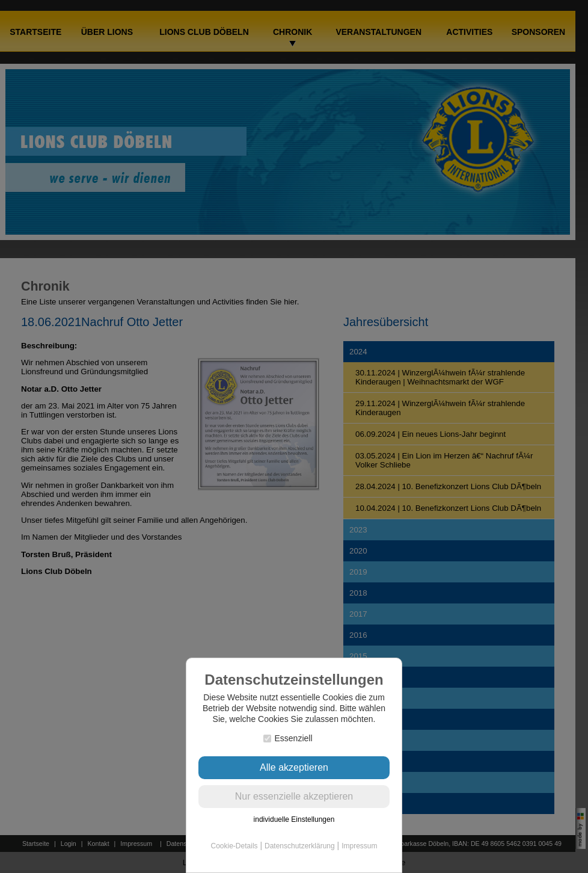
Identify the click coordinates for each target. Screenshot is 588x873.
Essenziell (288, 738)
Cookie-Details (234, 846)
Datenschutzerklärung (300, 846)
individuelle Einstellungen (294, 819)
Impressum (359, 846)
